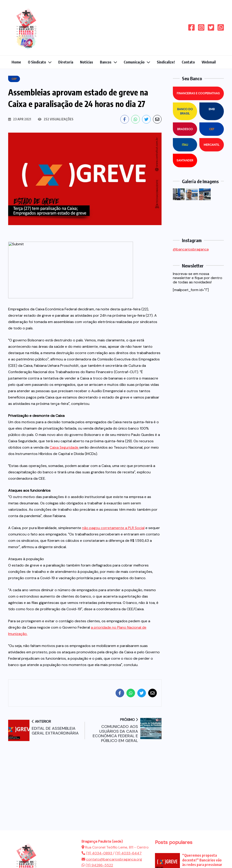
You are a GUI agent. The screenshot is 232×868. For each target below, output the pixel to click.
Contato (188, 62)
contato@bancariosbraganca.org (114, 859)
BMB (212, 109)
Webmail (209, 62)
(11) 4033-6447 (128, 853)
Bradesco (185, 129)
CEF (212, 129)
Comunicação (134, 62)
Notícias (87, 62)
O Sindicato (37, 62)
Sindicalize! (166, 62)
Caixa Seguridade (64, 447)
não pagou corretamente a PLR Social (113, 528)
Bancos (106, 62)
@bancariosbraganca (191, 249)
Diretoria (66, 62)
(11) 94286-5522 (99, 865)
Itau (185, 145)
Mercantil (212, 145)
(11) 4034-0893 (100, 853)
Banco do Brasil (185, 111)
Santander (185, 160)
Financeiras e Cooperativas (198, 93)
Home (16, 62)
